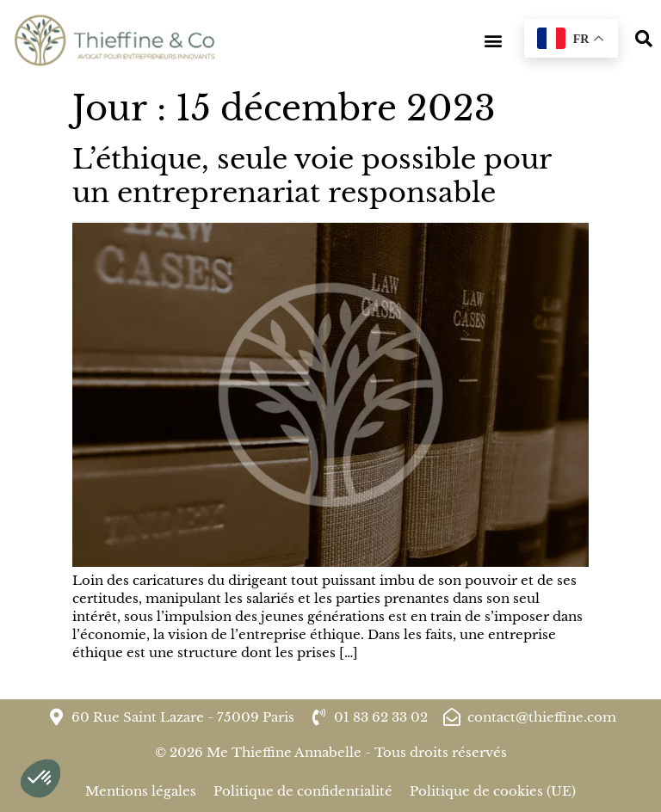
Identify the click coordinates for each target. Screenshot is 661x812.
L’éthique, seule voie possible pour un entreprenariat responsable (312, 175)
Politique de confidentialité (303, 791)
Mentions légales (141, 791)
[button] (493, 41)
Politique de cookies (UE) (493, 791)
